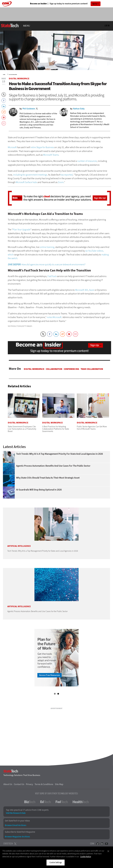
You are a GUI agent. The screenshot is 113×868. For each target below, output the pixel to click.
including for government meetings (30, 175)
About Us (8, 784)
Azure (92, 290)
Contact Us (19, 784)
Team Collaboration (92, 369)
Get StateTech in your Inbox (17, 821)
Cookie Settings (56, 862)
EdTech (45, 802)
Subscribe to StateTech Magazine (20, 832)
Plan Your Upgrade (22, 230)
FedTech (62, 802)
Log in (107, 25)
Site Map (59, 784)
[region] (56, 857)
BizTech (30, 802)
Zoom (61, 182)
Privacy (29, 784)
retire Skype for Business (42, 147)
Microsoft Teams (51, 155)
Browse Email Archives (16, 825)
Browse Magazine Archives (17, 837)
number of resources (87, 161)
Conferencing (71, 369)
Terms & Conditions (44, 784)
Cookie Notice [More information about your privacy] (86, 857)
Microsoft (12, 147)
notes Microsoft (54, 317)
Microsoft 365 (82, 290)
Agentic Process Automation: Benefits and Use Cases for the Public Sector (53, 466)
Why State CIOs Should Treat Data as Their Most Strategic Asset (48, 478)
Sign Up (95, 4)
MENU (27, 26)
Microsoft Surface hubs (26, 182)
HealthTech (81, 802)
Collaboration (54, 369)
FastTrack (52, 276)
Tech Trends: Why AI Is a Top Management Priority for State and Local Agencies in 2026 (60, 454)
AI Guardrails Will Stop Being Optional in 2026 (39, 490)
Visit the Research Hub (16, 813)
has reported (67, 175)
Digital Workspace (13, 75)
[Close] (108, 851)
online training (47, 247)
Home (4, 75)
